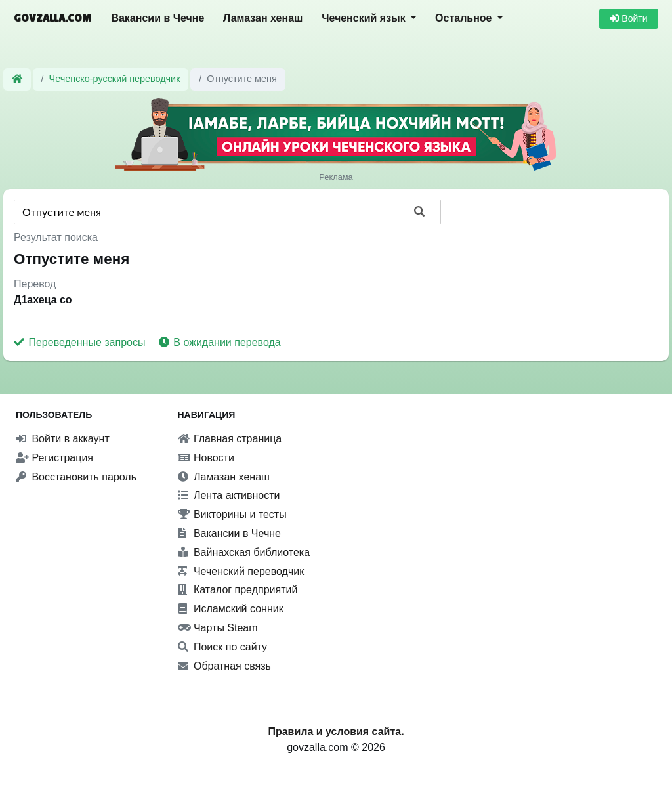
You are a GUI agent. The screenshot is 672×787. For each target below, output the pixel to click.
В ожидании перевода (220, 342)
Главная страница (230, 439)
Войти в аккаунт (63, 439)
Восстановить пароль (76, 477)
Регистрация (54, 458)
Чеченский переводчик (241, 571)
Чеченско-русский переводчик (115, 79)
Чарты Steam (218, 628)
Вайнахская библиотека (244, 552)
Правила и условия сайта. (336, 732)
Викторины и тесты (232, 514)
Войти (628, 18)
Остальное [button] (465, 18)
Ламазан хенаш (263, 18)
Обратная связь (224, 666)
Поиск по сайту (223, 647)
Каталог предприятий (238, 590)
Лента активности (229, 495)
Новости (206, 458)
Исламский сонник (231, 609)
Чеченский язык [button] (365, 18)
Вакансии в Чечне (157, 18)
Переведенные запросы (81, 342)
